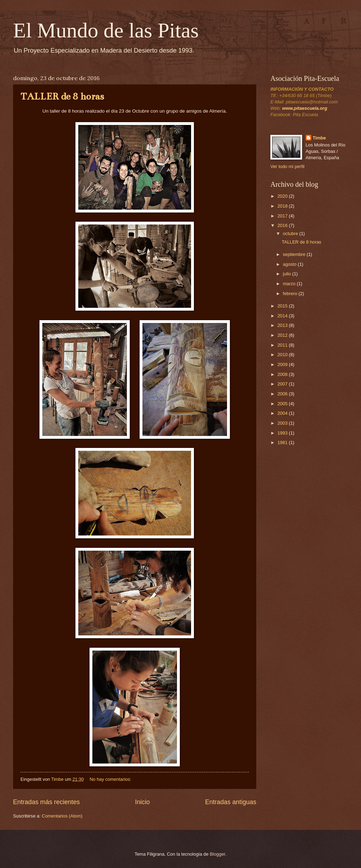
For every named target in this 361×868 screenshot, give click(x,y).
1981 (283, 442)
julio (287, 274)
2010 (283, 355)
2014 (283, 316)
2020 (283, 196)
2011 (283, 345)
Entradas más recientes (46, 802)
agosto (290, 264)
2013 (283, 325)
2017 (283, 216)
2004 (283, 413)
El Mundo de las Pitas (106, 30)
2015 (283, 306)
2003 (283, 423)
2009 (283, 364)
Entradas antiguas (231, 802)
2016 (283, 225)
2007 (283, 384)
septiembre (295, 254)
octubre (291, 234)
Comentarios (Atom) (62, 816)
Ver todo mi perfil (287, 166)
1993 (283, 433)
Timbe (319, 138)
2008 (283, 374)
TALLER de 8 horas (62, 96)
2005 (283, 404)
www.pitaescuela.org (305, 108)
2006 (283, 394)
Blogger (218, 854)
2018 (283, 206)
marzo (290, 284)
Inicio (142, 802)
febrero (290, 294)
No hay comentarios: (111, 779)
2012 (283, 335)
